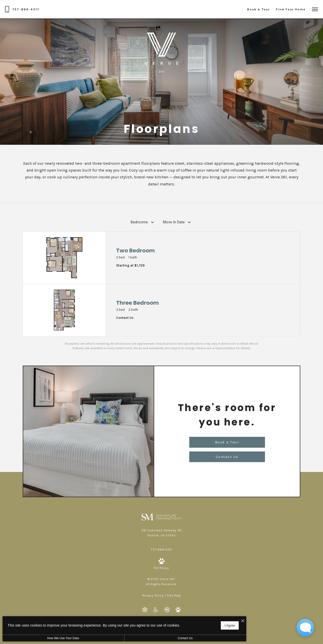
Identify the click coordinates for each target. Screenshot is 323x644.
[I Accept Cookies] (176, 618)
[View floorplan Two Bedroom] (161, 258)
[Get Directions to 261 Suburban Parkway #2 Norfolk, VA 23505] (161, 533)
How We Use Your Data (46, 638)
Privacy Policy (153, 595)
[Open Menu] (315, 9)
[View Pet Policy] (161, 564)
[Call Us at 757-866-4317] (22, 9)
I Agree (163, 624)
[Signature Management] (162, 517)
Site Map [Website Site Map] (174, 595)
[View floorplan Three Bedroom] (161, 310)
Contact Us (135, 638)
